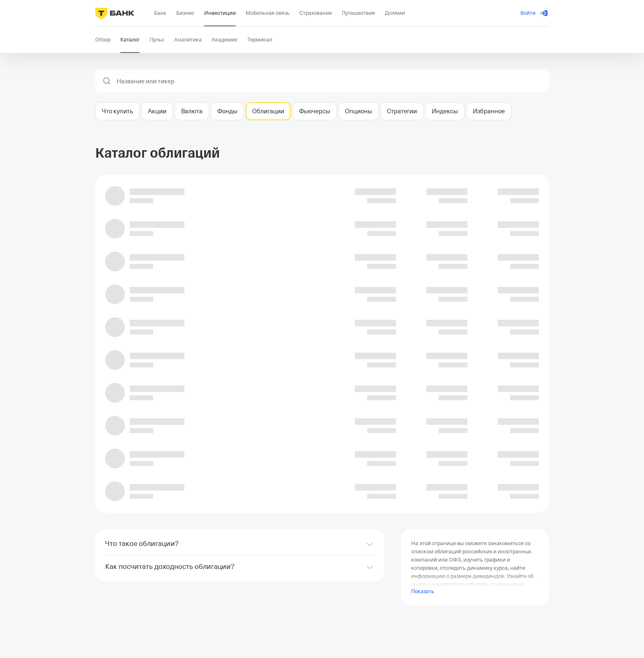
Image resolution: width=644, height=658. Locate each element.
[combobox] (330, 81)
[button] (107, 81)
